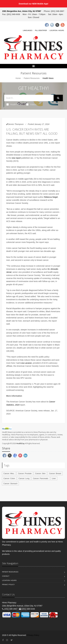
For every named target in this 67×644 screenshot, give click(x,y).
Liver (54, 478)
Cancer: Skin (40, 473)
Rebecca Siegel (51, 197)
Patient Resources (32, 78)
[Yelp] (63, 25)
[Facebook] (47, 25)
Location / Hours (57, 30)
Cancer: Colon (9, 478)
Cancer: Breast (55, 473)
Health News (14, 104)
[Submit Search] (58, 98)
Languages (28, 30)
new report (16, 158)
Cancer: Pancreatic (41, 478)
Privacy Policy (8, 585)
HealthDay (20, 443)
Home (18, 78)
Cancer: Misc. (9, 473)
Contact (6, 576)
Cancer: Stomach (10, 484)
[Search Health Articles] (29, 98)
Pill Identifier (41, 30)
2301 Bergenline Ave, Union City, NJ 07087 (22, 11)
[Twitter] (57, 25)
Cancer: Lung (24, 478)
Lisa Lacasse (26, 363)
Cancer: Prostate (25, 473)
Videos (31, 104)
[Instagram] (52, 25)
